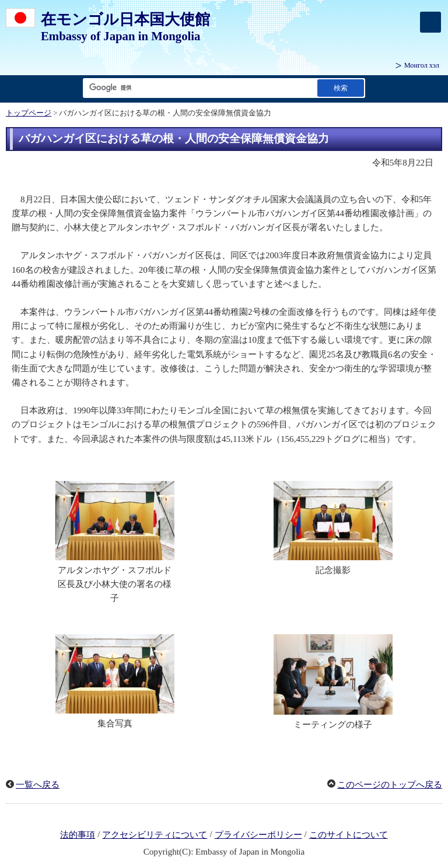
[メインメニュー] (430, 22)
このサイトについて (349, 835)
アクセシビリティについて (155, 835)
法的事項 (78, 835)
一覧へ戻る (38, 785)
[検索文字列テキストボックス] (198, 88)
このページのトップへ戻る (390, 785)
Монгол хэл (422, 65)
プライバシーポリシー (258, 835)
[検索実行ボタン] (341, 88)
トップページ (29, 113)
